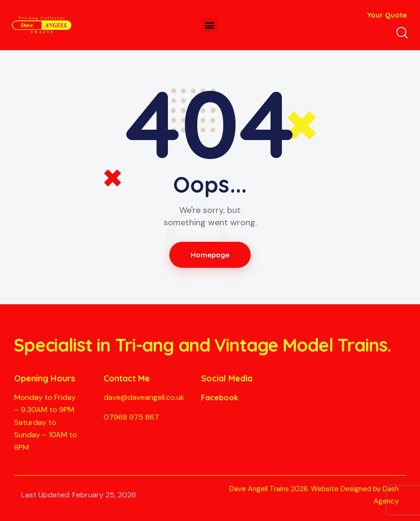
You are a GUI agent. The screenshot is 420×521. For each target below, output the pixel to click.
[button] (209, 25)
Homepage (210, 255)
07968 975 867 (131, 417)
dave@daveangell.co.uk (144, 397)
